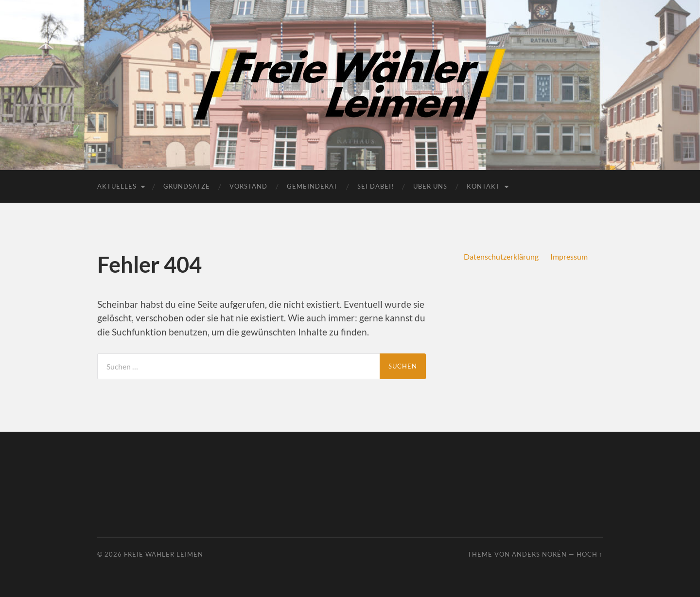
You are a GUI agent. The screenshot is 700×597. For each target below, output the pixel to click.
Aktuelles (117, 186)
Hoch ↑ (590, 554)
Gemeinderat (312, 186)
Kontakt (483, 186)
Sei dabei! (376, 186)
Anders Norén (539, 554)
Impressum (569, 256)
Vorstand (248, 186)
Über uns (430, 186)
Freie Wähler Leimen (164, 554)
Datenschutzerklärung (501, 256)
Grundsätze (187, 186)
